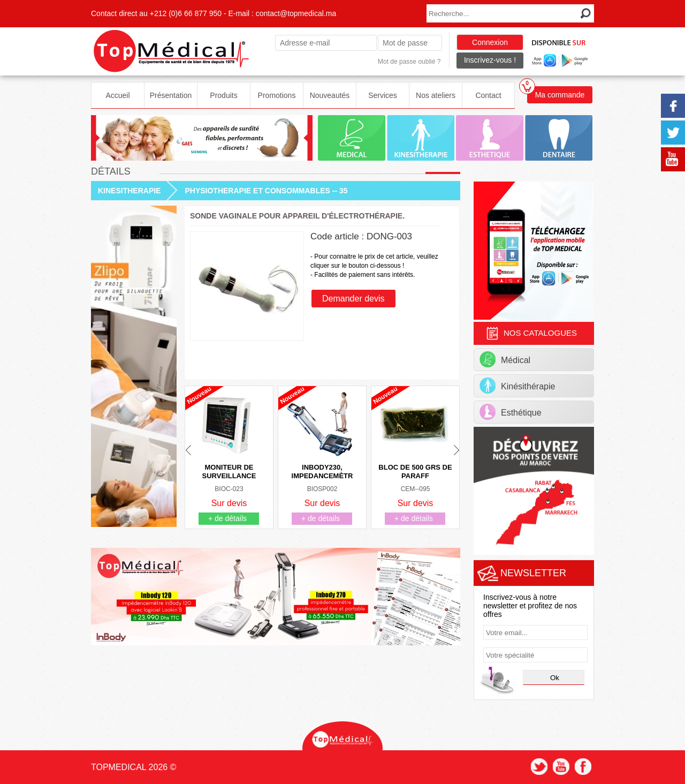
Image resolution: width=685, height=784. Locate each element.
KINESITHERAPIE (129, 191)
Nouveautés (330, 95)
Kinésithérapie (517, 386)
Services (383, 95)
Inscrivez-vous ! (490, 60)
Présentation (171, 95)
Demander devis (353, 299)
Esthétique (511, 412)
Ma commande (556, 93)
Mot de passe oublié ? (409, 62)
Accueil (117, 95)
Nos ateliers (436, 95)
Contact (488, 95)
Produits (223, 95)
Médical (505, 359)
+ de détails (227, 518)
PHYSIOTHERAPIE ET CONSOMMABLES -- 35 (266, 191)
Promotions (277, 95)
